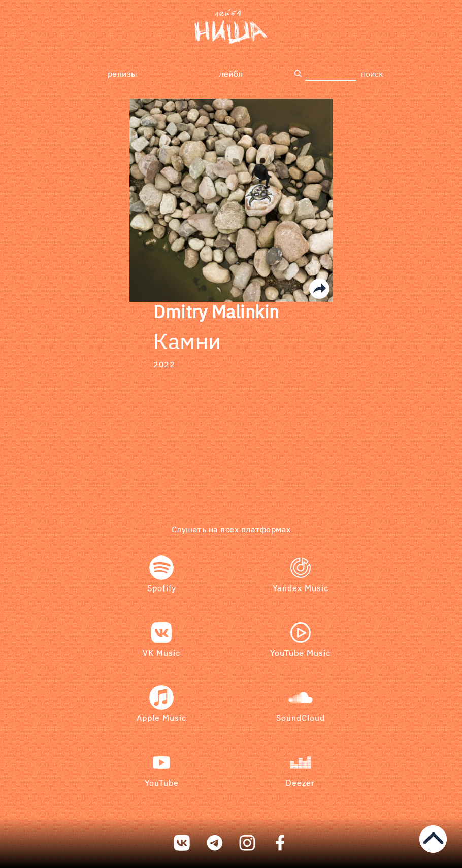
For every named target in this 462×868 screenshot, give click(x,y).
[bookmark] (231, 27)
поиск (372, 74)
